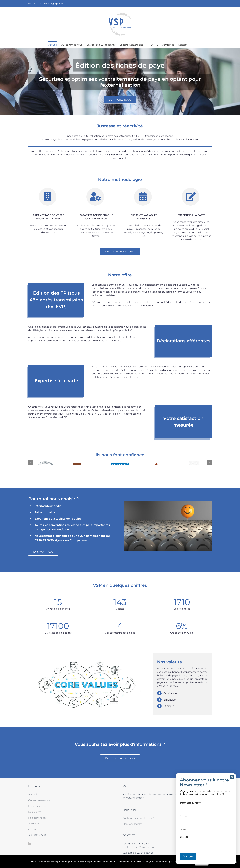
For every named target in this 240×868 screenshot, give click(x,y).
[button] (31, 462)
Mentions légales (132, 824)
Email (185, 837)
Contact (33, 829)
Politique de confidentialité (138, 818)
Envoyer (188, 856)
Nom (183, 829)
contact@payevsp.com (143, 847)
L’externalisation (38, 806)
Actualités (34, 824)
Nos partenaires (37, 818)
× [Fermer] (232, 777)
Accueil (33, 794)
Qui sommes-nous (39, 800)
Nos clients (35, 812)
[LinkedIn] (30, 843)
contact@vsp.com (54, 4)
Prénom (185, 816)
